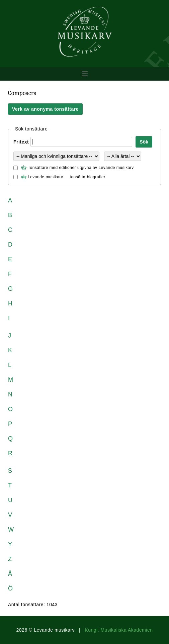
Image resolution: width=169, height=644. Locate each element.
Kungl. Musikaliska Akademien (119, 630)
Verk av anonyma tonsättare (45, 109)
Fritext (21, 142)
